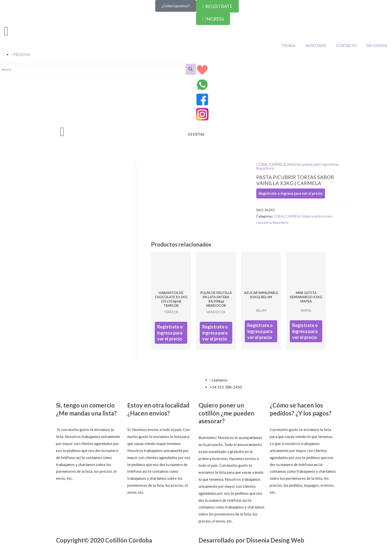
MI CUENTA (377, 45)
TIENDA (288, 45)
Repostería (265, 168)
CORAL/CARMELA (272, 164)
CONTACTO (346, 45)
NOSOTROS (316, 45)
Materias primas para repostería (316, 164)
